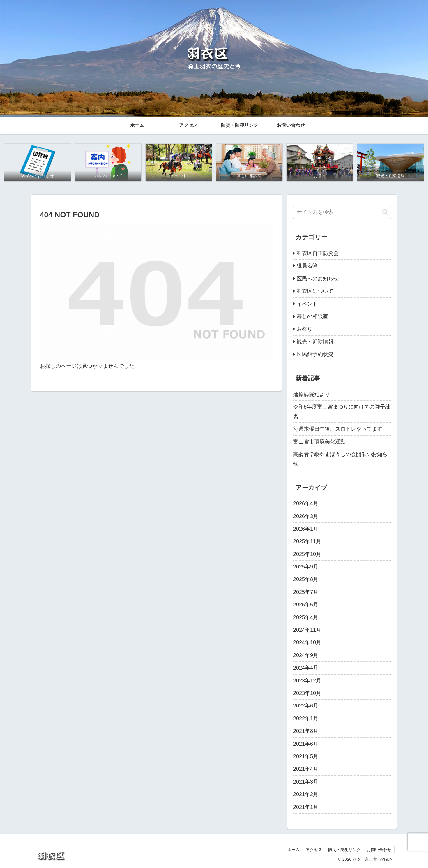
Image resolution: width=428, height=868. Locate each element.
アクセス (314, 850)
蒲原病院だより (312, 394)
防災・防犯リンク (344, 850)
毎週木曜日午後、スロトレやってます (338, 429)
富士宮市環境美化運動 (319, 442)
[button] (385, 212)
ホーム (293, 850)
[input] (342, 212)
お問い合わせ (379, 850)
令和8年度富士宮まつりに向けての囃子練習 (342, 411)
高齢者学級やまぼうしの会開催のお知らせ (340, 459)
